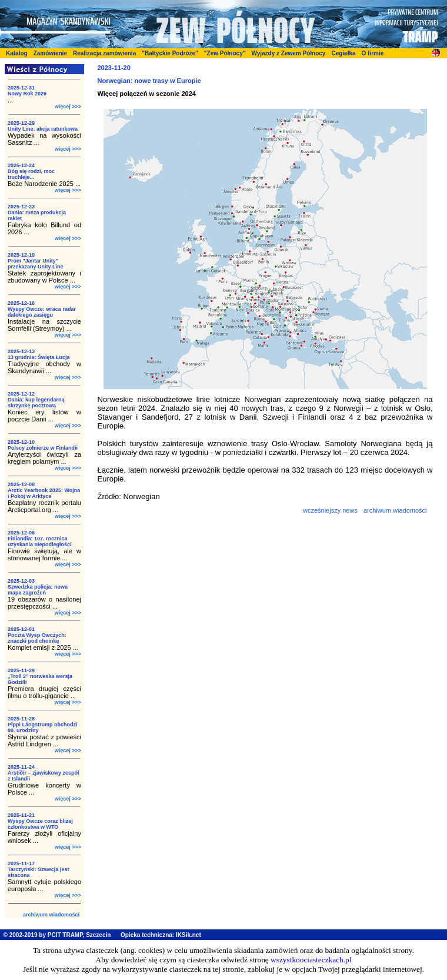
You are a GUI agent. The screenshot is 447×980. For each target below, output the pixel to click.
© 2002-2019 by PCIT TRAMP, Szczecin (57, 935)
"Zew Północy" (225, 53)
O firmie (373, 53)
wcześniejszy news (330, 510)
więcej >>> (68, 107)
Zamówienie (50, 53)
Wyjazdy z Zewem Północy (288, 53)
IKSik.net (189, 935)
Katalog (17, 53)
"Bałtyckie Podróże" (170, 53)
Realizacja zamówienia (104, 53)
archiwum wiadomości (51, 915)
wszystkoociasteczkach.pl (311, 960)
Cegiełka (343, 53)
